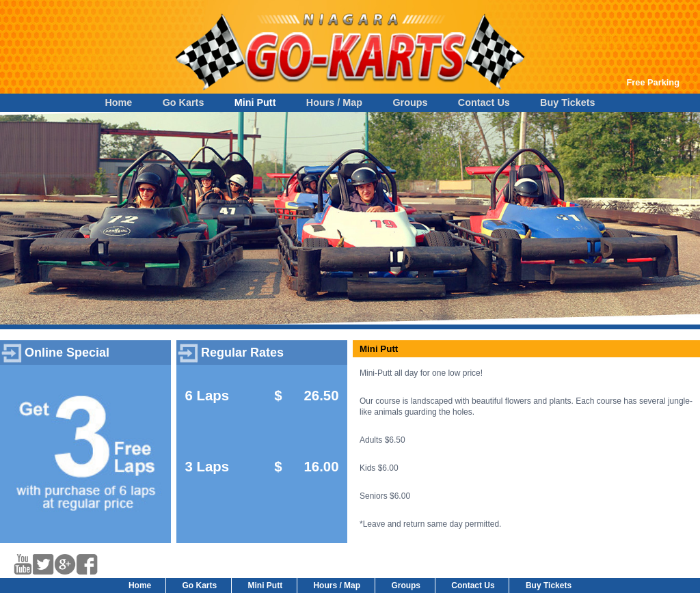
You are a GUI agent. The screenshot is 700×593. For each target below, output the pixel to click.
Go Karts (184, 102)
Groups (410, 102)
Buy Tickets (568, 102)
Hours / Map (334, 102)
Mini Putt (255, 102)
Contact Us (484, 102)
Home (118, 102)
